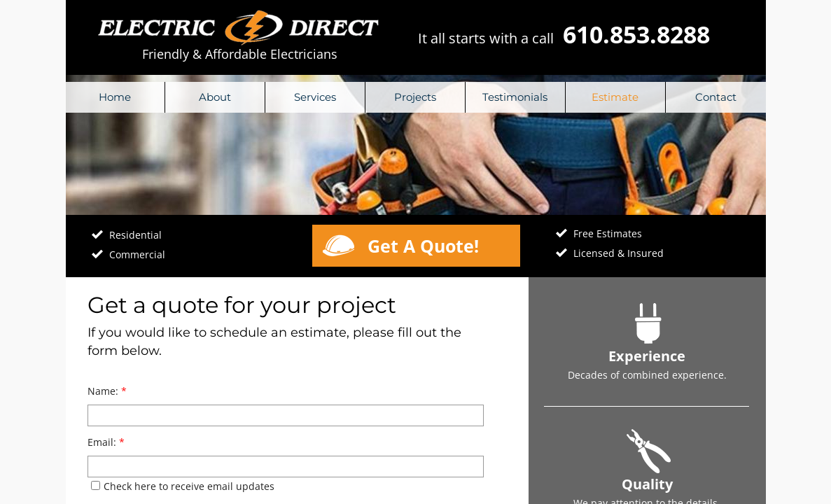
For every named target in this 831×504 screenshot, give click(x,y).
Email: (106, 442)
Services (315, 97)
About (215, 97)
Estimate (615, 97)
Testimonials (515, 97)
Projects (415, 97)
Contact (716, 97)
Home (115, 97)
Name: (107, 391)
